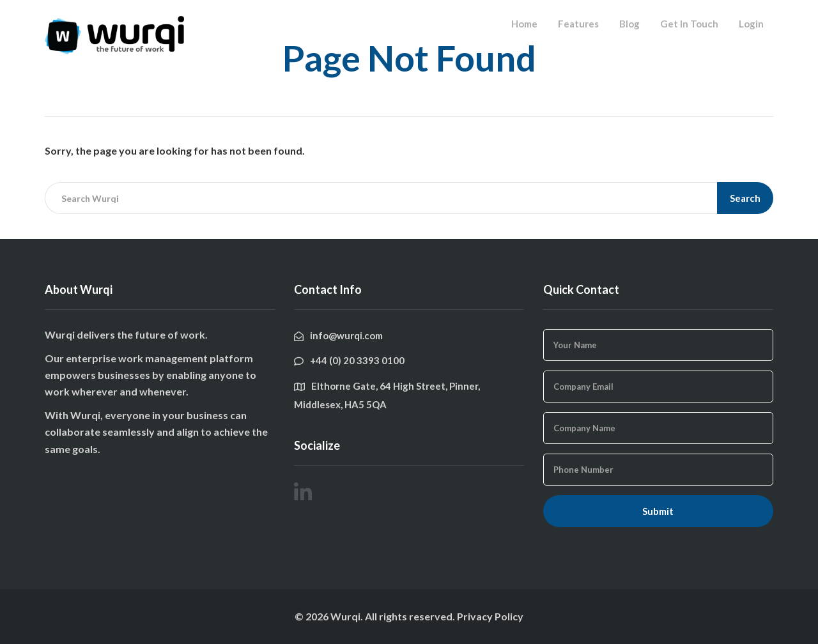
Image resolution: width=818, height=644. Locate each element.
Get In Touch (689, 24)
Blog (629, 24)
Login (751, 24)
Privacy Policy (490, 616)
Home (524, 24)
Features (578, 24)
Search (745, 198)
